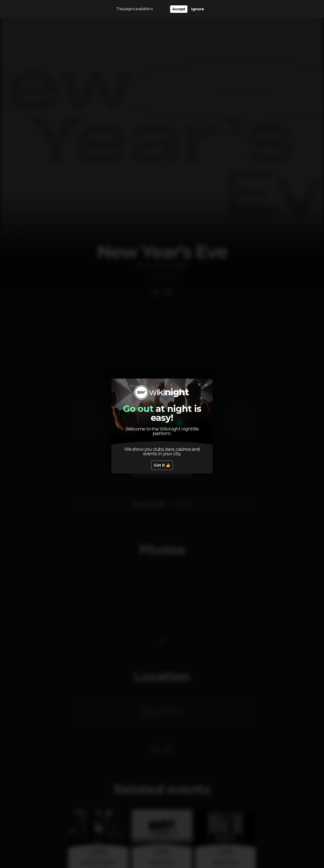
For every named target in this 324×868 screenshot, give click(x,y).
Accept (179, 9)
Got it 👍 (162, 465)
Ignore (198, 9)
